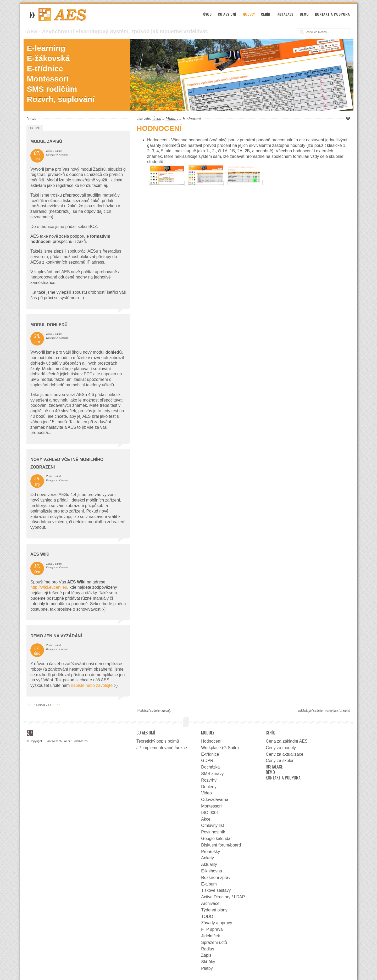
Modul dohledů (49, 325)
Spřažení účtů (214, 942)
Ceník (266, 14)
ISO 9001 (210, 813)
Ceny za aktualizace (284, 754)
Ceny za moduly (281, 748)
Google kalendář (216, 839)
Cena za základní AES (287, 741)
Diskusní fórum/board (221, 845)
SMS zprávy (212, 774)
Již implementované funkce (162, 748)
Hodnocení (211, 741)
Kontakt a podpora (332, 14)
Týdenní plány (214, 910)
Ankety (207, 858)
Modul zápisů (46, 141)
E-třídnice (45, 68)
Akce (206, 819)
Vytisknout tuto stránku (347, 118)
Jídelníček (210, 936)
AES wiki (40, 554)
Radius (208, 949)
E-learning (46, 48)
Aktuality (209, 864)
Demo (304, 14)
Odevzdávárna (215, 800)
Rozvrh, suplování (61, 99)
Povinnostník (213, 832)
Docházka (210, 767)
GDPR (207, 761)
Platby (207, 968)
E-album (209, 884)
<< (29, 705)
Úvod (207, 14)
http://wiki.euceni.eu (49, 587)
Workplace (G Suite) (337, 711)
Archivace (210, 903)
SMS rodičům (52, 89)
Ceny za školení (281, 761)
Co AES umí (227, 14)
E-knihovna (212, 871)
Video (206, 793)
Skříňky (208, 962)
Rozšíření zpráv (216, 878)
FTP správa (212, 929)
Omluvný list (212, 825)
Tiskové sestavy (216, 890)
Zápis (206, 955)
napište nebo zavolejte (91, 685)
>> (58, 705)
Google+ (30, 733)
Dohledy (209, 787)
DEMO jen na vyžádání (56, 636)
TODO (207, 917)
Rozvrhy (209, 780)
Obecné (35, 128)
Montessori (48, 79)
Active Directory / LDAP (223, 897)
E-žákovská (48, 58)
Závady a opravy (217, 923)
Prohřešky (210, 852)
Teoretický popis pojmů (158, 741)
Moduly (249, 14)
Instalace (285, 14)
